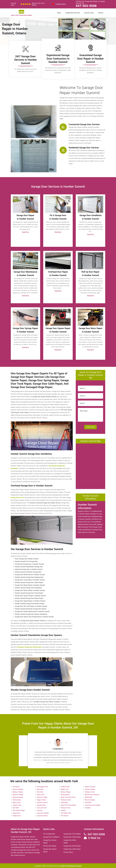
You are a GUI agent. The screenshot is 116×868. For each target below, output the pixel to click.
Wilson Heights (90, 799)
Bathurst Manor (18, 792)
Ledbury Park (65, 786)
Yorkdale (88, 807)
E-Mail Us (94, 838)
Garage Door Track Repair (72, 833)
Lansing (39, 810)
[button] (52, 742)
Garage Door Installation (51, 837)
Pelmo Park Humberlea (68, 805)
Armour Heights (18, 789)
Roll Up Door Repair (50, 845)
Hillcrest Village (42, 797)
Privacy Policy (68, 852)
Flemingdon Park (42, 786)
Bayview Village (18, 794)
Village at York (90, 792)
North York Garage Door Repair (71, 866)
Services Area (89, 13)
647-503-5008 (86, 6)
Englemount (17, 815)
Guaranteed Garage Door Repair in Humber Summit (90, 59)
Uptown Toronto (90, 786)
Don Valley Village (19, 810)
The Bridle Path (66, 813)
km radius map (90, 465)
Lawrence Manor (42, 815)
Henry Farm (41, 794)
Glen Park (40, 789)
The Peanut (65, 815)
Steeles (63, 810)
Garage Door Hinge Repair (72, 837)
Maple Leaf (65, 789)
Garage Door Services (73, 13)
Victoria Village (90, 789)
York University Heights (93, 805)
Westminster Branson (92, 794)
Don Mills (16, 807)
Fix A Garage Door (49, 833)
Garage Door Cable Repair (72, 849)
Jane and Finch (42, 807)
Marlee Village (66, 792)
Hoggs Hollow (41, 799)
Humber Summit (42, 802)
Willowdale (88, 797)
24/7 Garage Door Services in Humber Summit (26, 60)
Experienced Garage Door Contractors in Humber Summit (58, 59)
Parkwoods (64, 802)
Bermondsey (17, 799)
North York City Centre (68, 797)
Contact (101, 13)
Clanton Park (17, 805)
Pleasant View (66, 807)
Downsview (16, 813)
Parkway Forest (66, 799)
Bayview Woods (18, 797)
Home (59, 13)
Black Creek (17, 802)
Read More (25, 233)
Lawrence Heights (43, 813)
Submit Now (90, 426)
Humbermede (41, 805)
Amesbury (16, 786)
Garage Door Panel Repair (72, 845)
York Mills (88, 802)
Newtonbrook (65, 794)
